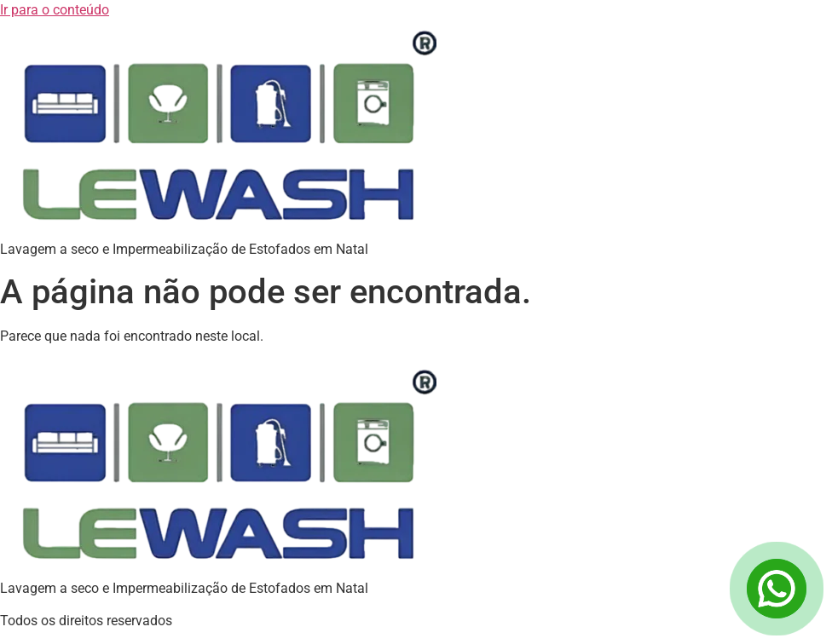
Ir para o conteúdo (55, 10)
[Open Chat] (777, 589)
